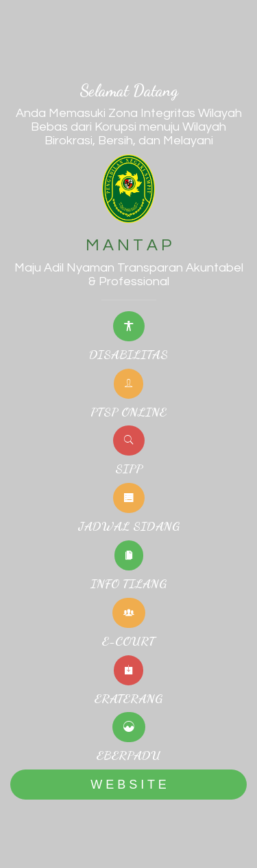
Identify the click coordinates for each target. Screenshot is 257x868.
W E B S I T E (128, 785)
